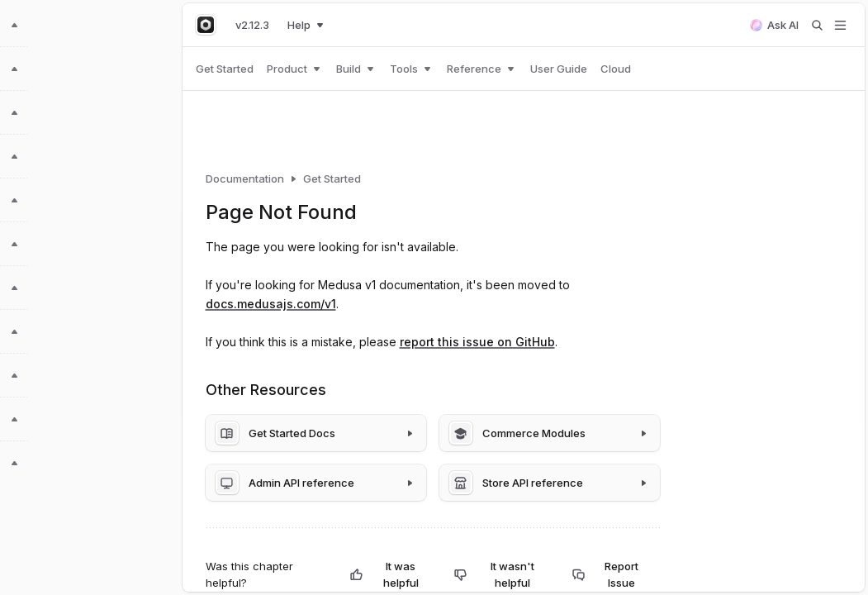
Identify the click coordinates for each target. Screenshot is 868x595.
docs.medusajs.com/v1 (271, 304)
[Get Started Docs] (316, 433)
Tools (412, 69)
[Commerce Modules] (550, 433)
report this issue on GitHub (477, 342)
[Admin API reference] (316, 483)
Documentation (245, 178)
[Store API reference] (550, 483)
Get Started (225, 69)
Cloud (616, 69)
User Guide (559, 69)
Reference (482, 69)
